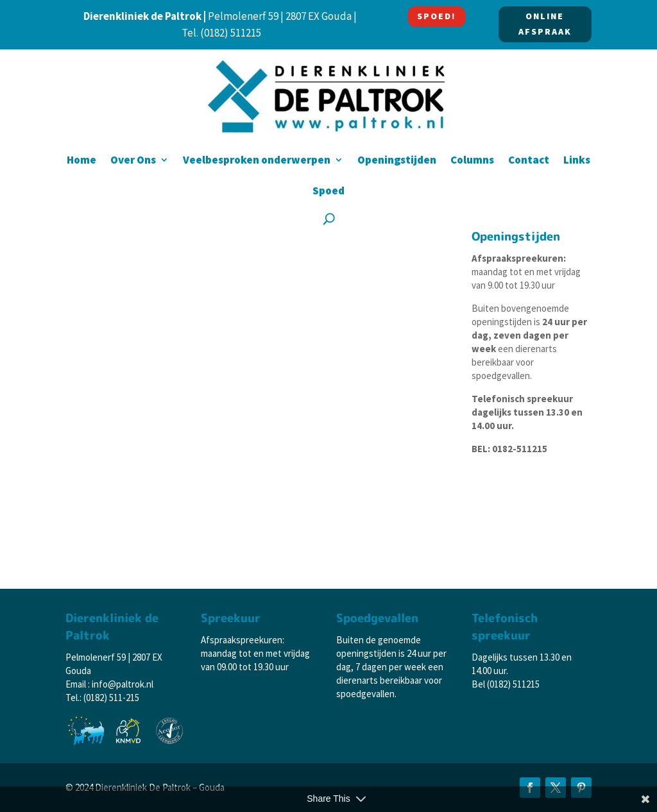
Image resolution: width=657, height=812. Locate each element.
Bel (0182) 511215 (506, 684)
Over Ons (133, 161)
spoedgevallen (501, 376)
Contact (529, 161)
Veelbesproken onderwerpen (257, 161)
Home (81, 161)
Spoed (328, 192)
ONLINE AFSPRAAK (545, 24)
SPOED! (437, 16)
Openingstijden (397, 161)
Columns (472, 161)
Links (577, 161)
